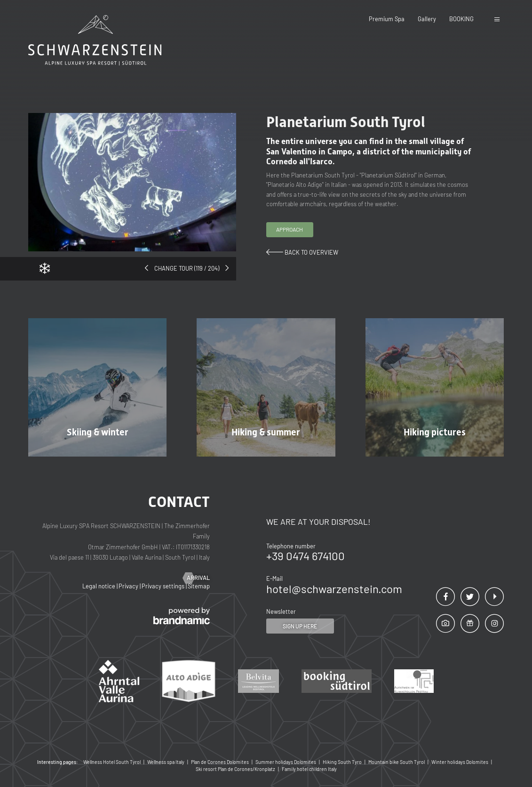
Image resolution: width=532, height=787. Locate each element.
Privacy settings (164, 586)
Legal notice (99, 586)
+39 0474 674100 (306, 556)
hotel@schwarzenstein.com (334, 589)
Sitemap (199, 586)
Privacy (129, 586)
